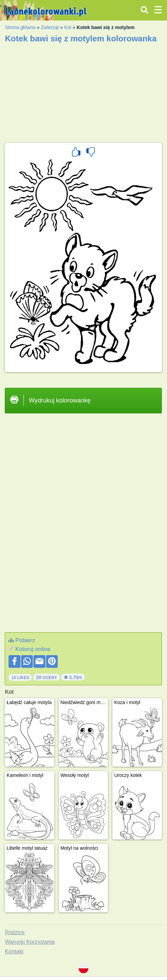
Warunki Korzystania (30, 942)
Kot (68, 27)
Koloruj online (33, 649)
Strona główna (20, 27)
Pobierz (25, 640)
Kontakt (14, 951)
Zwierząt (50, 27)
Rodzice (15, 932)
